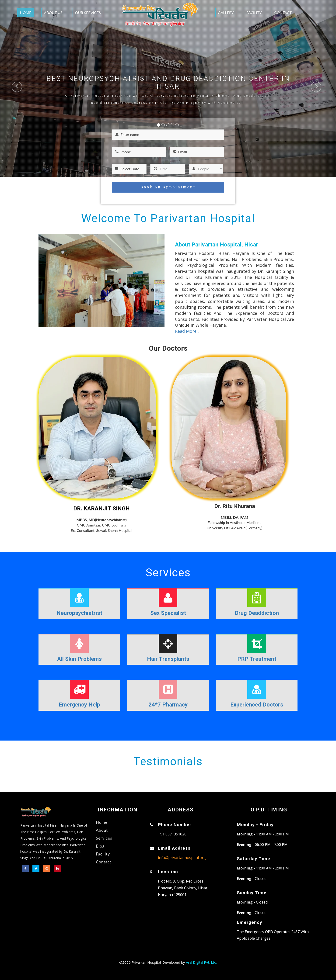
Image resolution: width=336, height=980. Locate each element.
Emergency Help (79, 705)
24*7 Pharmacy (168, 705)
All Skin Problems (79, 659)
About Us (53, 12)
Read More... (187, 331)
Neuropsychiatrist (79, 613)
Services (104, 838)
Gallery (226, 12)
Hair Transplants (168, 659)
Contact (283, 12)
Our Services (88, 12)
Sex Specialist (168, 613)
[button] (8, 89)
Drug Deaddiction (257, 613)
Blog (100, 846)
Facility (254, 12)
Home (26, 12)
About (102, 830)
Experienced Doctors (257, 705)
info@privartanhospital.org (182, 858)
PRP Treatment (257, 659)
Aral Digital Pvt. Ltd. (201, 962)
